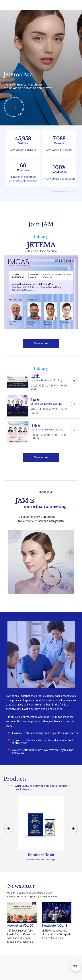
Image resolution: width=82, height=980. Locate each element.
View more (41, 343)
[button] (9, 829)
